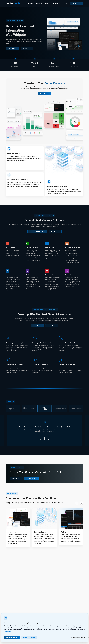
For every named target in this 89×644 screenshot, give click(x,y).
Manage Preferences (78, 638)
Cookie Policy (7, 632)
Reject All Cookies (29, 638)
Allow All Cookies (12, 638)
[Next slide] (82, 503)
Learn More (12, 49)
